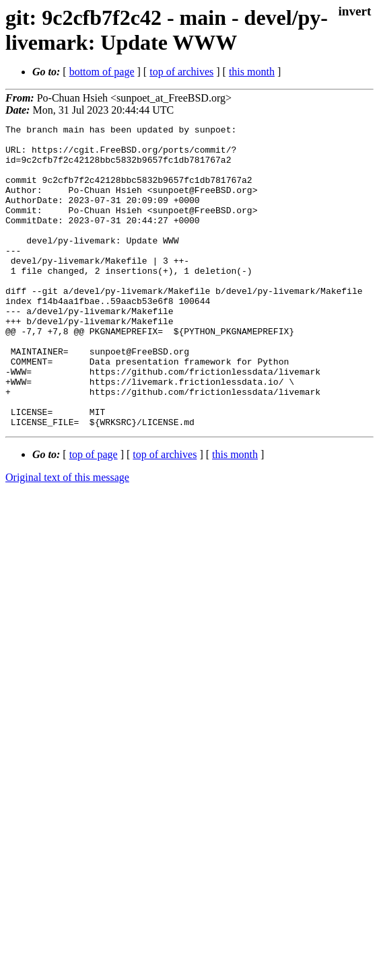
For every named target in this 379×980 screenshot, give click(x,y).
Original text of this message (67, 538)
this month (252, 72)
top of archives (181, 72)
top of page (94, 515)
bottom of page (102, 72)
